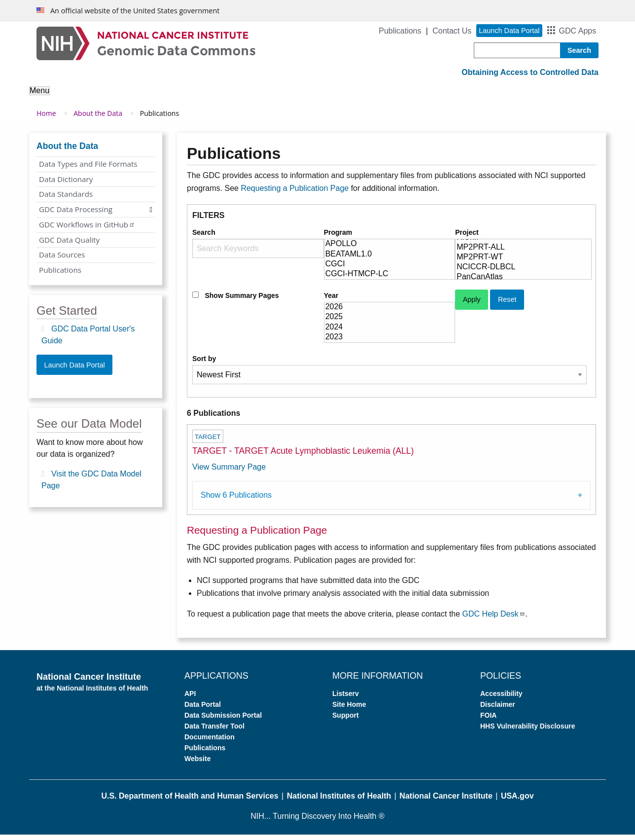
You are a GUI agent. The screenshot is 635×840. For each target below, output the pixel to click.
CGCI (390, 270)
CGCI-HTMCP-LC (390, 280)
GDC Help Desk (494, 619)
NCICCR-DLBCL (523, 273)
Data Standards (66, 199)
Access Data (264, 97)
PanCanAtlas (523, 283)
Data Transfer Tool (214, 731)
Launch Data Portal (74, 370)
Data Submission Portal (223, 721)
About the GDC (64, 97)
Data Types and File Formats (88, 169)
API (190, 699)
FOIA (488, 721)
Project (467, 238)
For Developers (390, 97)
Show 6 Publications (236, 500)
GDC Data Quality (69, 245)
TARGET (208, 442)
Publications (400, 31)
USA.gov (517, 801)
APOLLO (390, 250)
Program (338, 238)
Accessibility (501, 699)
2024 (390, 332)
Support (448, 97)
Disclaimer (498, 710)
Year (331, 301)
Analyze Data (202, 97)
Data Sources (62, 260)
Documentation (210, 742)
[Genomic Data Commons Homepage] (146, 43)
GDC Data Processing (76, 215)
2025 (390, 323)
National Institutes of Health (339, 801)
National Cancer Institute (446, 801)
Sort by (204, 364)
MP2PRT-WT (523, 263)
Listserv (346, 699)
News (488, 97)
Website (197, 764)
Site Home (349, 710)
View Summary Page (229, 472)
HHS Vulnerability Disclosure (528, 731)
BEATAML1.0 (390, 259)
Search (204, 238)
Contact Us (452, 31)
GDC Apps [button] (578, 31)
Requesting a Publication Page (295, 193)
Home (46, 119)
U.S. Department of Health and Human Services (190, 801)
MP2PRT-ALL (523, 253)
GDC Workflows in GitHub (87, 230)
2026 (390, 313)
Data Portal (203, 710)
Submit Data (325, 97)
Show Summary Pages (242, 301)
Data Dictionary (66, 184)
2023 (390, 343)
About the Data (135, 97)
